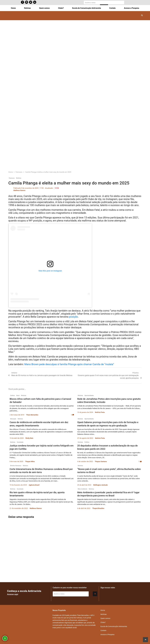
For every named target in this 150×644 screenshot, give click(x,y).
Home (13, 8)
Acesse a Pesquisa (132, 8)
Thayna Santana (101, 461)
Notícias (27, 8)
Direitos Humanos (16, 466)
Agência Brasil (34, 485)
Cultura (12, 395)
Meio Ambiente (83, 489)
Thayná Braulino (98, 508)
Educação (13, 419)
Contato (113, 8)
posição (74, 317)
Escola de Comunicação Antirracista (86, 8)
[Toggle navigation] (9, 13)
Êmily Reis (29, 438)
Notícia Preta (100, 412)
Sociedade (20, 442)
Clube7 (61, 8)
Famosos (12, 178)
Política (87, 442)
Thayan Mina (30, 461)
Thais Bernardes (32, 415)
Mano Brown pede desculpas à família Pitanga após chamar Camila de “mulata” (69, 364)
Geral (18, 395)
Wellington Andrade (100, 485)
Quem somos (44, 8)
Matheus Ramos (19, 190)
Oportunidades (89, 395)
